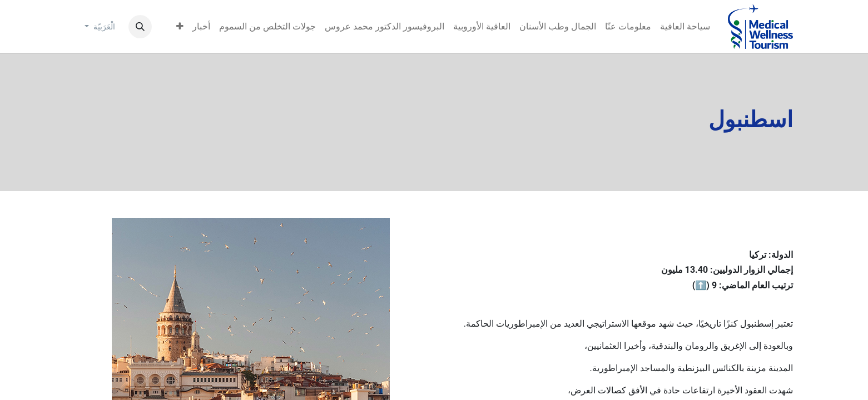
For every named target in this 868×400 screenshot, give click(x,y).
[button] (140, 27)
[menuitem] (685, 27)
